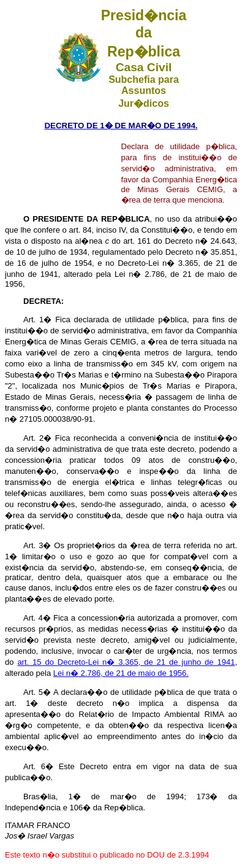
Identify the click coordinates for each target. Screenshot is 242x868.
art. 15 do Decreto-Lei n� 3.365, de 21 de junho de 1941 (126, 662)
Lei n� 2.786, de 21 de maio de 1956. (121, 673)
